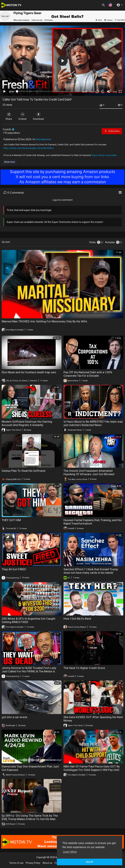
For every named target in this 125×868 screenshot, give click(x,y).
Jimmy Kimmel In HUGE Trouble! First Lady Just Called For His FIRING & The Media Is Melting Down (29, 671)
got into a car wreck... (15, 717)
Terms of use (16, 863)
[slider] (48, 91)
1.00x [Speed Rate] (92, 92)
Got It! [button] (90, 862)
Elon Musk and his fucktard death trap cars (29, 372)
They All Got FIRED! (14, 569)
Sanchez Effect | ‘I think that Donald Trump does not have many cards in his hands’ (91, 571)
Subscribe (112, 131)
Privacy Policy (33, 863)
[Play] (4, 92)
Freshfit (9, 129)
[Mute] (109, 92)
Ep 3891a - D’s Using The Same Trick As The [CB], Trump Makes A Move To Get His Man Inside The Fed (30, 819)
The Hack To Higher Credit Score (84, 668)
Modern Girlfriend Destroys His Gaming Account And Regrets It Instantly (27, 423)
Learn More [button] (70, 852)
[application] (62, 61)
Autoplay (110, 242)
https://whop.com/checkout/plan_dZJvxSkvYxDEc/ (29, 148)
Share (9, 116)
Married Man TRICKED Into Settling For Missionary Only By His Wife (44, 321)
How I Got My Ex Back (77, 619)
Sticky (92, 242)
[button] (110, 5)
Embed (23, 116)
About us (47, 863)
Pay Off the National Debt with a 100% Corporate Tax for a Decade (88, 374)
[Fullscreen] (120, 92)
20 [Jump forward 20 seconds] (103, 91)
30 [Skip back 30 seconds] (97, 91)
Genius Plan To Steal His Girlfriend (24, 471)
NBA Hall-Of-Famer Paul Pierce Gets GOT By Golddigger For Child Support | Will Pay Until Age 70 (92, 770)
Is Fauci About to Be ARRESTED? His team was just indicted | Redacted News (93, 423)
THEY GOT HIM (11, 520)
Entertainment (43, 139)
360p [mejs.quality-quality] (115, 92)
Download (38, 116)
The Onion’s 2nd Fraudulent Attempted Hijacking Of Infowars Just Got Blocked (89, 472)
